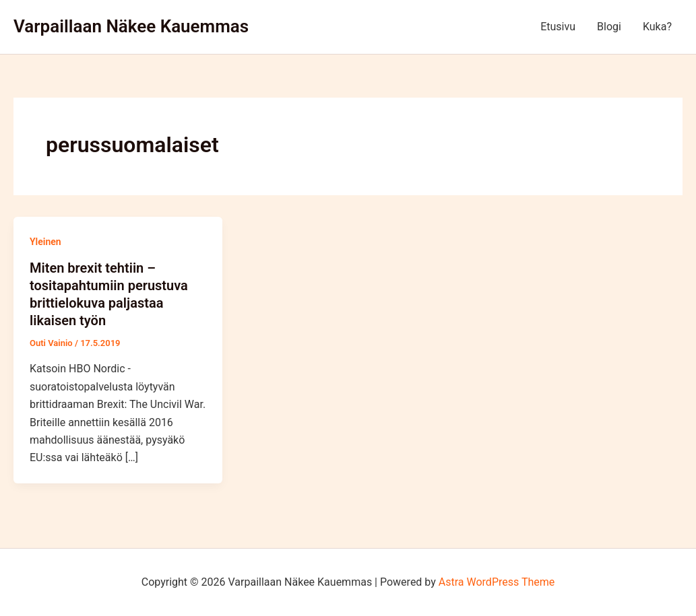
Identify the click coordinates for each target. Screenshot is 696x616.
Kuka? (657, 27)
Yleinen (45, 242)
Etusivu (558, 27)
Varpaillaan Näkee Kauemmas (131, 26)
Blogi (609, 27)
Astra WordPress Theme (497, 582)
